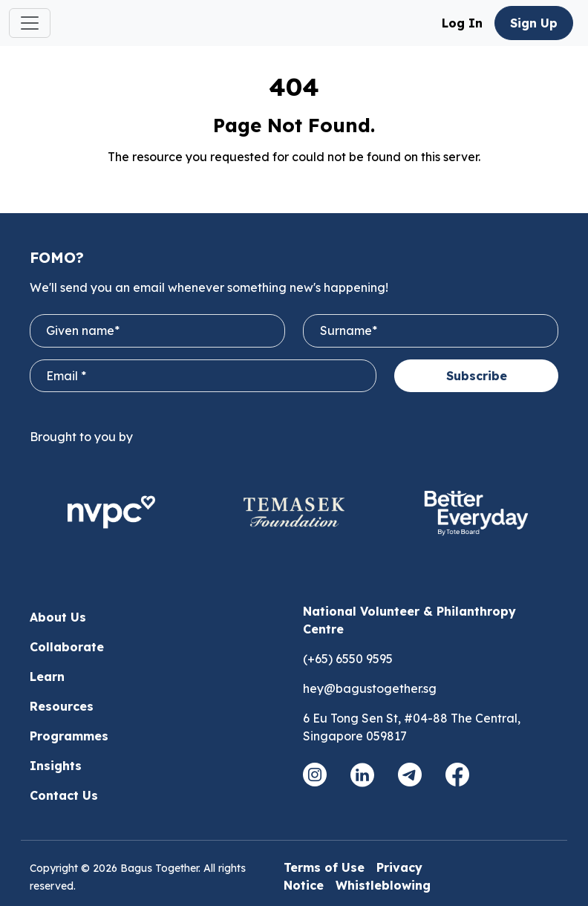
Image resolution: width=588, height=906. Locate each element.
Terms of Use (324, 867)
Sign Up (534, 23)
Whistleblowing (383, 885)
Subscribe (477, 376)
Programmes (69, 736)
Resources (62, 706)
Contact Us (64, 795)
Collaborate (67, 647)
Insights (56, 766)
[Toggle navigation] (30, 23)
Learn (47, 677)
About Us (58, 617)
